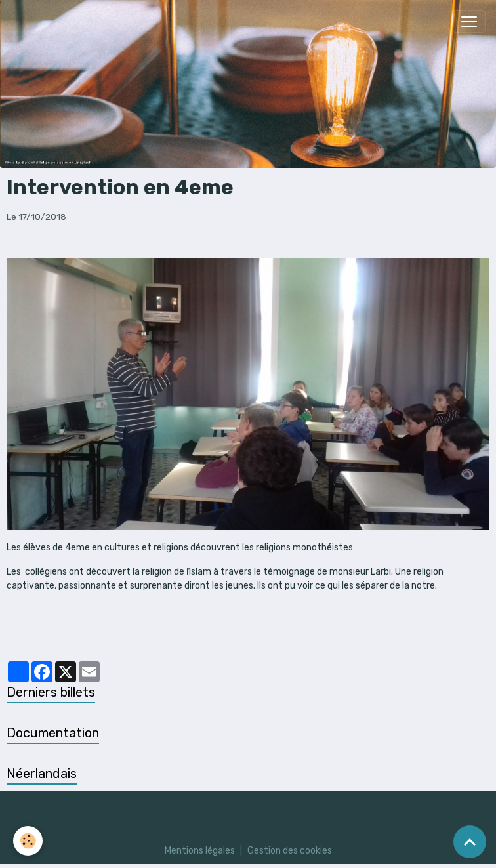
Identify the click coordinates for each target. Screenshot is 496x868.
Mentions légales (200, 851)
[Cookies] (28, 841)
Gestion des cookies (290, 851)
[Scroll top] (470, 842)
